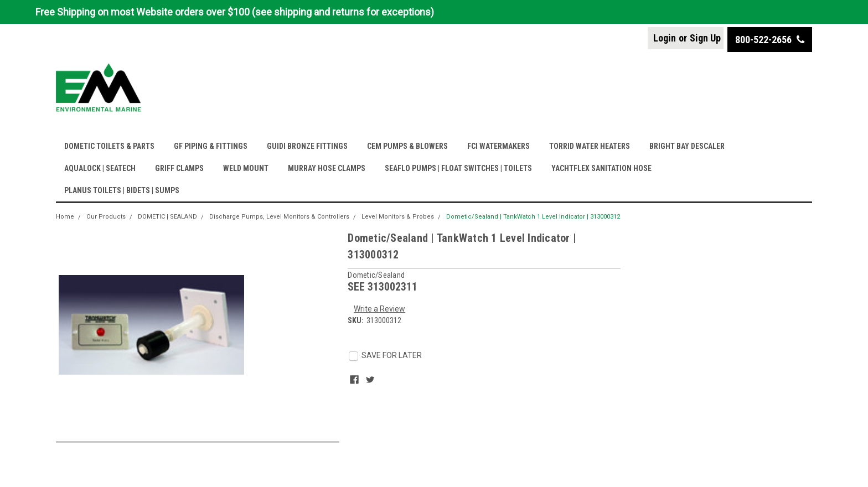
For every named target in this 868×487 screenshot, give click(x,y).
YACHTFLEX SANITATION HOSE (601, 168)
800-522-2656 (770, 40)
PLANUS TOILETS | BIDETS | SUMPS (122, 190)
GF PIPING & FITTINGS (211, 146)
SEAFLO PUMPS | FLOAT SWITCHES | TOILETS (458, 168)
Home (65, 217)
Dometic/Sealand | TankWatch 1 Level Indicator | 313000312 (533, 217)
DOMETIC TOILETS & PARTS (109, 146)
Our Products (106, 217)
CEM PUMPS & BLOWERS (407, 146)
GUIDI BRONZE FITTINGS (307, 146)
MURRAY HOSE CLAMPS (327, 168)
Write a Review (379, 309)
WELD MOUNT (246, 168)
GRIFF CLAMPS (179, 168)
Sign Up (705, 38)
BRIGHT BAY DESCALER (687, 146)
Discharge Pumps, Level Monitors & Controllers (279, 217)
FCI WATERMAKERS (498, 146)
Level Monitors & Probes (398, 217)
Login (665, 38)
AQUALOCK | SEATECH (100, 168)
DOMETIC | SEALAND (167, 217)
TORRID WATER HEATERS (590, 146)
